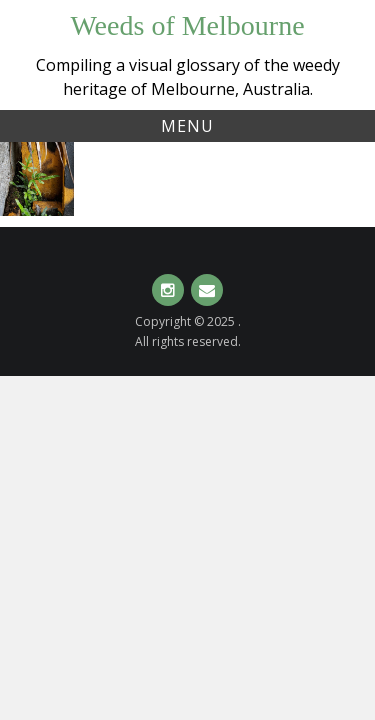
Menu (187, 126)
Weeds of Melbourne (187, 25)
